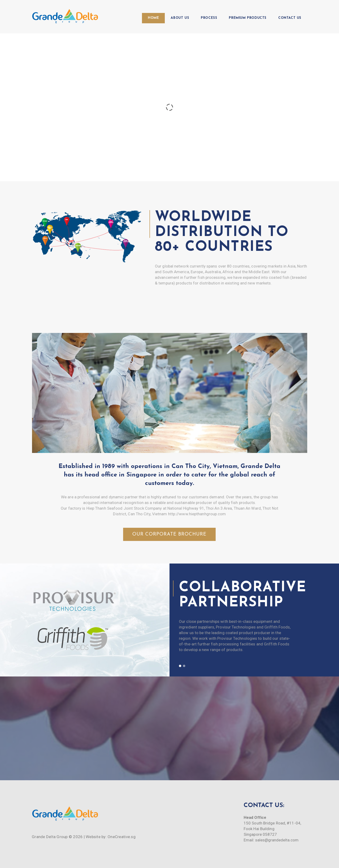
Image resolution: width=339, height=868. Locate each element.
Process (209, 18)
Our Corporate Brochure (169, 534)
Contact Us (290, 18)
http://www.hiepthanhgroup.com (197, 514)
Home (153, 18)
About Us (180, 18)
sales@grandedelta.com (277, 840)
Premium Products (248, 18)
